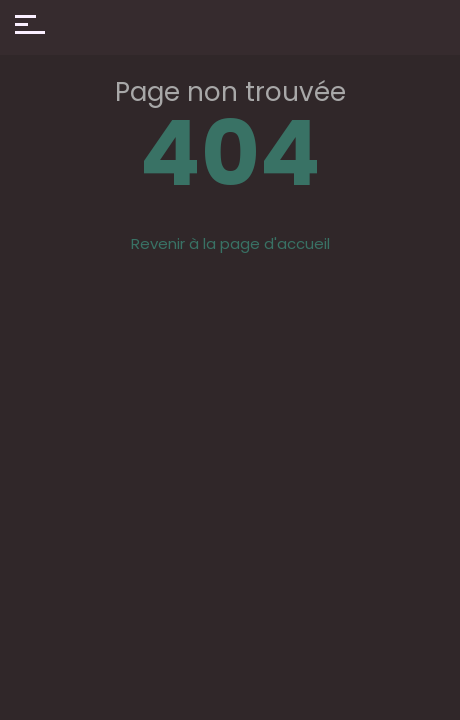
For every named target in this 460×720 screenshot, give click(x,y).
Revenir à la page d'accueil (230, 243)
